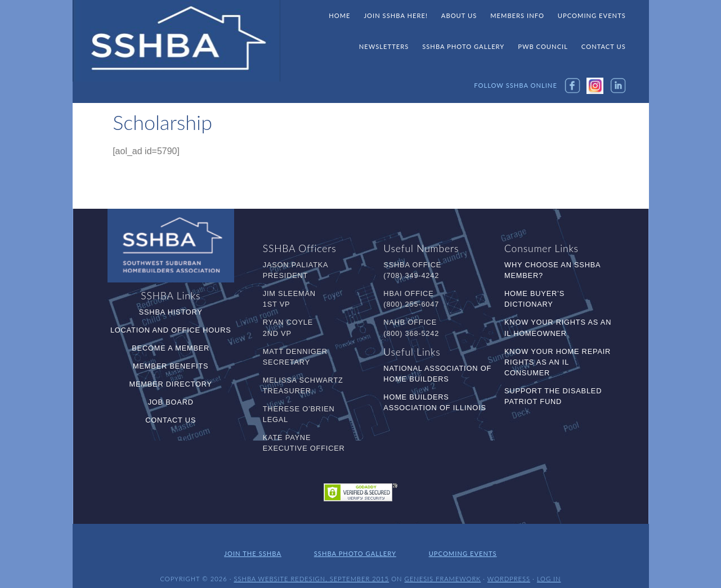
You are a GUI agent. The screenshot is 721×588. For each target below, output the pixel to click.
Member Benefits (171, 365)
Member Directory (171, 383)
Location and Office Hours (171, 329)
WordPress (509, 570)
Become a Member (171, 347)
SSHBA (177, 41)
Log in (549, 570)
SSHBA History (171, 311)
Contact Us (171, 419)
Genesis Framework (443, 570)
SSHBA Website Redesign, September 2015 (311, 570)
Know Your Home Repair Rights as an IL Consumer (557, 361)
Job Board (171, 401)
